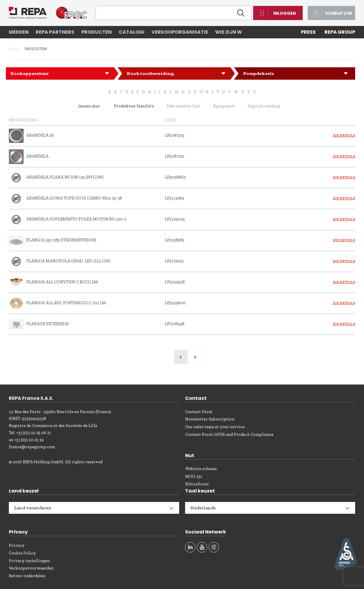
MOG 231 (194, 476)
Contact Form (199, 412)
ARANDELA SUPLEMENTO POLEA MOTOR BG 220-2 (76, 219)
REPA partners (55, 32)
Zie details (344, 135)
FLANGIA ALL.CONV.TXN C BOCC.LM (62, 282)
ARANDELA (37, 156)
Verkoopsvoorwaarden (31, 568)
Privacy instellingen (29, 561)
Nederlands (203, 508)
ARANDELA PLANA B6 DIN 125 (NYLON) (65, 177)
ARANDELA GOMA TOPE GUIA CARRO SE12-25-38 (74, 198)
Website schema (201, 469)
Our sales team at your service (215, 427)
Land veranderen (33, 508)
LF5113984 (174, 198)
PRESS (308, 32)
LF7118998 (175, 324)
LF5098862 (175, 177)
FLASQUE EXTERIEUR (47, 324)
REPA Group (340, 32)
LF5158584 (175, 240)
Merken (19, 32)
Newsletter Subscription (210, 419)
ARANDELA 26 (40, 135)
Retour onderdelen (27, 576)
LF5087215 (175, 135)
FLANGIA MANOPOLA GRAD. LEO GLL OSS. (69, 261)
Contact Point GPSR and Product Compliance (229, 435)
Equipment (224, 106)
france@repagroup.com (32, 447)
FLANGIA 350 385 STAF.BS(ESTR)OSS (61, 240)
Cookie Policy (22, 553)
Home (14, 49)
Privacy (17, 545)
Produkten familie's (134, 106)
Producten (97, 32)
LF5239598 (175, 282)
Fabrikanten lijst (184, 106)
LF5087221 (175, 156)
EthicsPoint (197, 484)
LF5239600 (175, 303)
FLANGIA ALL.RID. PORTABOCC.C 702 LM (66, 303)
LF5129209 (175, 219)
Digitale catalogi (264, 106)
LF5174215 (174, 261)
